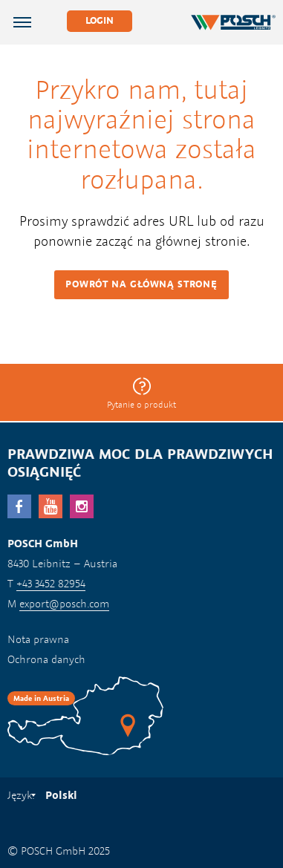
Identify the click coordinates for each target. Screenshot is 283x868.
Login (100, 20)
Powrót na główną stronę (141, 284)
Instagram (82, 506)
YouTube (51, 506)
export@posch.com (64, 603)
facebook (19, 506)
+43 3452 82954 (51, 583)
